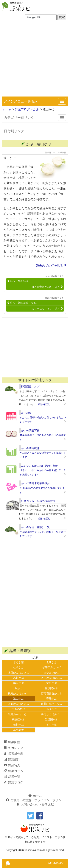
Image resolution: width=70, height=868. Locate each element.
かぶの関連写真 (30, 430)
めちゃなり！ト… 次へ (47, 309)
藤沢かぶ (18, 683)
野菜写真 (12, 765)
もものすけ (18, 709)
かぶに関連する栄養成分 (35, 483)
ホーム (7, 109)
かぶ (36, 109)
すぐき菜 (18, 662)
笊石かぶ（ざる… (18, 704)
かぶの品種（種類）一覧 (35, 527)
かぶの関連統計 (30, 448)
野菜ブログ (22, 109)
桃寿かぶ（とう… (18, 693)
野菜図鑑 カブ (30, 387)
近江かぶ (52, 662)
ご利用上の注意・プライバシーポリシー (35, 800)
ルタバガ (52, 709)
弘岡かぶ (18, 667)
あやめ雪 (18, 730)
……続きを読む (42, 404)
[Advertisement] (35, 60)
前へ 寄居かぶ (18, 281)
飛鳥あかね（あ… (18, 714)
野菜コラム (13, 771)
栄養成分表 (13, 754)
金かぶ (18, 688)
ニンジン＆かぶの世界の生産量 (39, 466)
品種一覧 (12, 777)
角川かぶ (18, 725)
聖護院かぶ (52, 688)
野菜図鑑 (12, 742)
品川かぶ (18, 678)
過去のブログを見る (49, 266)
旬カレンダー (15, 748)
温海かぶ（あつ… (52, 714)
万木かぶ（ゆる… (52, 678)
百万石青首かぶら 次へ (47, 287)
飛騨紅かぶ (18, 719)
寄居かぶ (52, 699)
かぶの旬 (26, 413)
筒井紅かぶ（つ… (52, 704)
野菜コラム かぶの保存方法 (38, 501)
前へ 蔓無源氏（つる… (23, 303)
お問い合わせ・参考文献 (35, 804)
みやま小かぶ (52, 673)
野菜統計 (12, 759)
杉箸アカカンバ (52, 667)
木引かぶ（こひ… (18, 673)
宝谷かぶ (52, 683)
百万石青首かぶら (52, 693)
